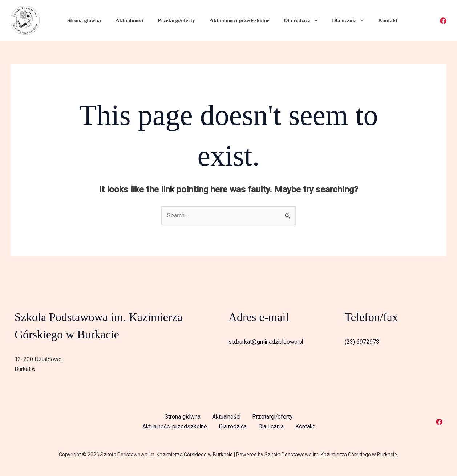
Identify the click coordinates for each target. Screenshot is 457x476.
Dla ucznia (337, 20)
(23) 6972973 (362, 342)
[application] (306, 20)
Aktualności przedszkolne (236, 20)
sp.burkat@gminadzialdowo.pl (266, 342)
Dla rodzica (293, 20)
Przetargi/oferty (176, 20)
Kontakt (373, 20)
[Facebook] (443, 21)
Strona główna (91, 20)
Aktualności (133, 20)
